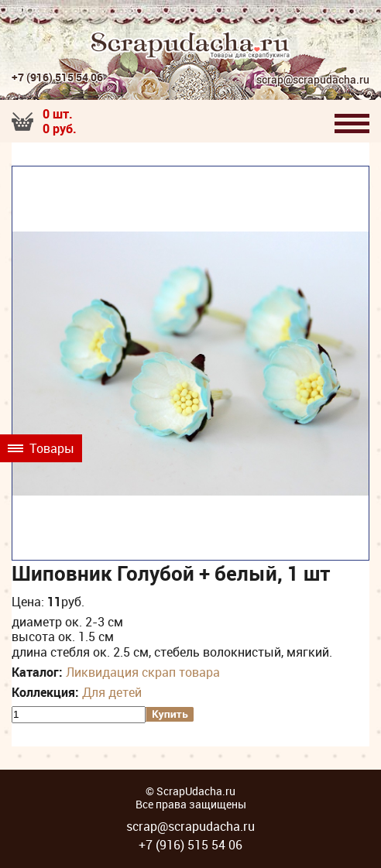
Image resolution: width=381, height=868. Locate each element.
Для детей (112, 692)
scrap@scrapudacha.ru (313, 80)
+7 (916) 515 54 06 (57, 77)
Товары (41, 448)
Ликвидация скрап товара (143, 672)
